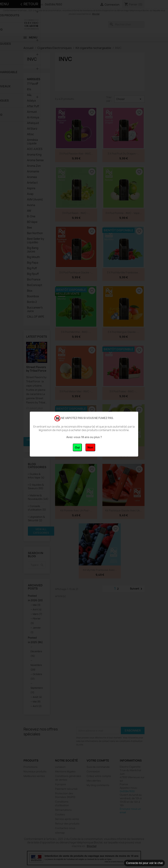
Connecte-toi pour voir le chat (144, 863)
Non (90, 447)
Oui (77, 447)
